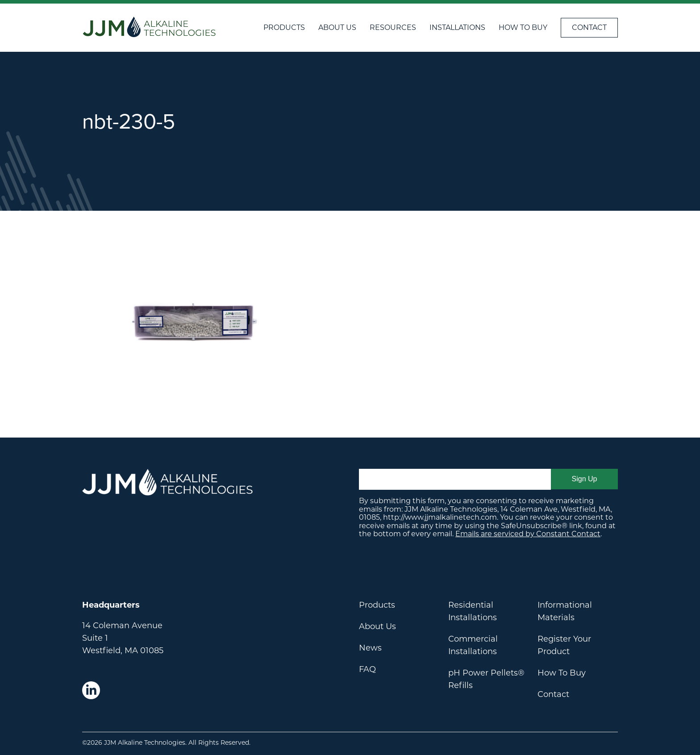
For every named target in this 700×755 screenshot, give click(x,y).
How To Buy (523, 27)
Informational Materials (565, 611)
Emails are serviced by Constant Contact (528, 534)
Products (284, 27)
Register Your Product (564, 645)
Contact (589, 27)
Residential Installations (473, 611)
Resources (393, 27)
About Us (337, 27)
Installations (457, 27)
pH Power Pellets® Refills (486, 679)
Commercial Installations (473, 645)
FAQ (367, 669)
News (370, 648)
